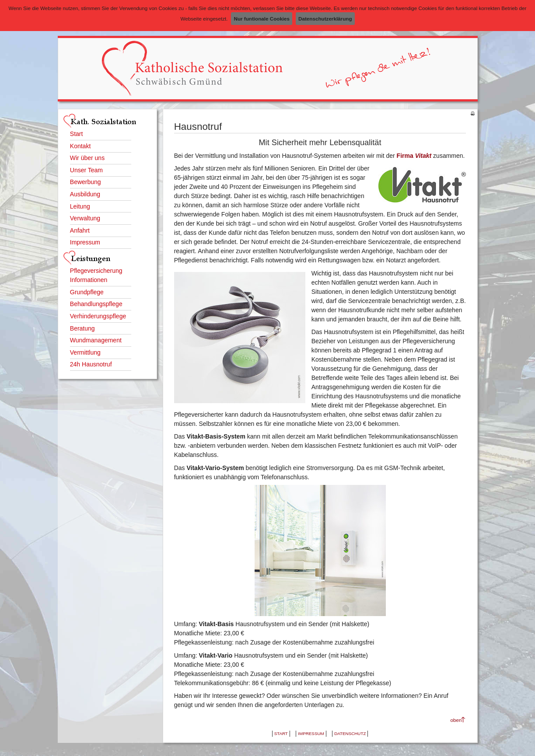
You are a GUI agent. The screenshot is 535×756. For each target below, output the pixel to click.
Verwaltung (85, 218)
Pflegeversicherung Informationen (96, 275)
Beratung (82, 328)
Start (77, 134)
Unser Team (86, 170)
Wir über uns (87, 158)
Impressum (85, 242)
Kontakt (80, 146)
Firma (414, 156)
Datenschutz (350, 733)
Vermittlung (85, 352)
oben (456, 720)
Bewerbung (86, 182)
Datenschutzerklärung (325, 19)
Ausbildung (85, 194)
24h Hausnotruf (91, 364)
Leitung (80, 206)
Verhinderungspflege (98, 316)
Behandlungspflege (96, 304)
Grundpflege (87, 292)
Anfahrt (80, 230)
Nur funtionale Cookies (262, 19)
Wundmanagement (96, 340)
